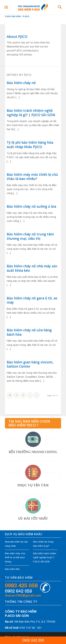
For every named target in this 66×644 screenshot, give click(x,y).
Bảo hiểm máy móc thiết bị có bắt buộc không (15, 558)
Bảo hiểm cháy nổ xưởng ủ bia (31, 206)
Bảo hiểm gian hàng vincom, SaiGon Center (30, 364)
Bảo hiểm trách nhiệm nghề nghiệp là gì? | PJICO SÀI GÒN (31, 113)
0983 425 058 (21, 585)
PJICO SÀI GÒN (13, 16)
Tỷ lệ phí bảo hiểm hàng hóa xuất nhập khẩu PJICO (30, 145)
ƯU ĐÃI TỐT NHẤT (33, 519)
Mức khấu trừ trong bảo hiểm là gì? (43, 544)
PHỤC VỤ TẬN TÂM (33, 485)
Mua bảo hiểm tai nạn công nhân (16, 544)
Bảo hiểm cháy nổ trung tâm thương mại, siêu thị (30, 236)
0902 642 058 (18, 591)
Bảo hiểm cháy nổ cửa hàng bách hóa (29, 332)
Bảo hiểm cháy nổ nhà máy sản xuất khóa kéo (32, 268)
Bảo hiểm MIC (12, 569)
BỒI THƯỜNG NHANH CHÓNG (33, 452)
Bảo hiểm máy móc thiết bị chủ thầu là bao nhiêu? (32, 177)
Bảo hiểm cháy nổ (21, 83)
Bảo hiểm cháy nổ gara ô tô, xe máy (32, 300)
